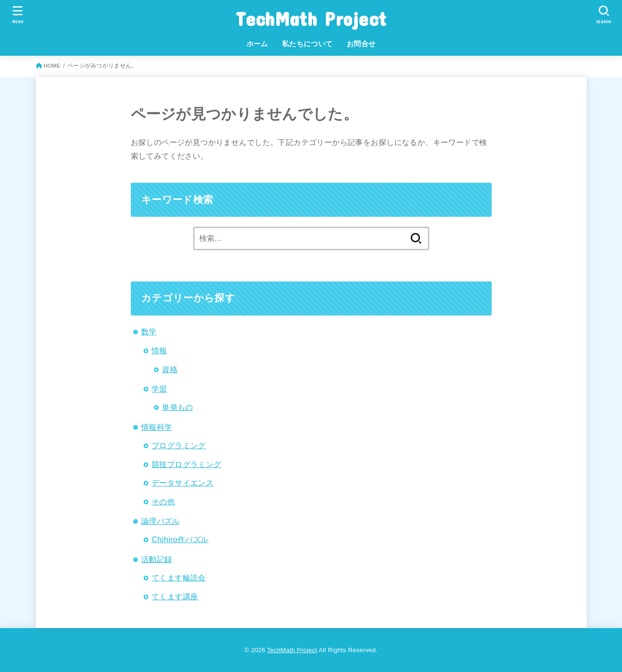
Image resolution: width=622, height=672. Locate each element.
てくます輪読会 (179, 578)
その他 (163, 502)
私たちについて (307, 44)
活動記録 (157, 559)
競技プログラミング (187, 464)
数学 (149, 332)
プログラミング (179, 445)
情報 (159, 350)
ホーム (257, 44)
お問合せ (361, 44)
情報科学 (157, 427)
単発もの (178, 407)
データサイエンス (183, 483)
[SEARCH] (604, 14)
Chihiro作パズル (180, 539)
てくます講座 (175, 596)
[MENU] (18, 14)
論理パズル (161, 521)
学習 (159, 389)
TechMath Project (311, 19)
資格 (170, 369)
